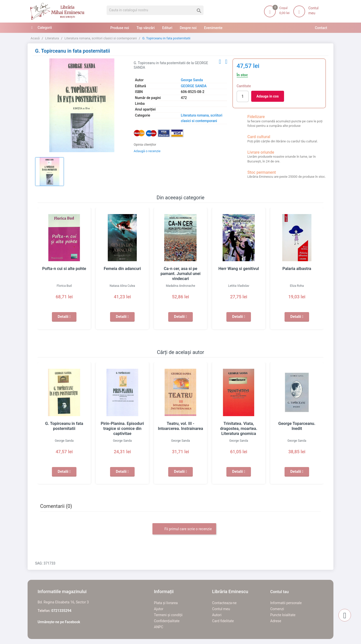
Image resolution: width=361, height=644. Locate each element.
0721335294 (61, 611)
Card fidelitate (223, 621)
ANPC (159, 627)
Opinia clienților (145, 145)
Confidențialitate (167, 621)
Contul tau (280, 592)
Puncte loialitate (283, 615)
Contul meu (221, 609)
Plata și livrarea (166, 603)
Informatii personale (286, 603)
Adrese (276, 621)
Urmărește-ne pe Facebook (59, 622)
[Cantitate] (243, 96)
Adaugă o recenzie (147, 151)
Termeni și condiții (168, 615)
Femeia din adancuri (122, 269)
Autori (217, 615)
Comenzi (277, 609)
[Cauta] (155, 10)
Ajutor (159, 609)
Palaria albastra (297, 269)
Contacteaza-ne (224, 603)
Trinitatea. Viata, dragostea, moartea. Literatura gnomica (239, 429)
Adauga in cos (268, 96)
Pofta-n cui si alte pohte (64, 269)
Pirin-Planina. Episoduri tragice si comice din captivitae (122, 429)
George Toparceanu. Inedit (297, 424)
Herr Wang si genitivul (239, 269)
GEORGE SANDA (194, 86)
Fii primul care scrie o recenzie (184, 529)
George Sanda (192, 80)
